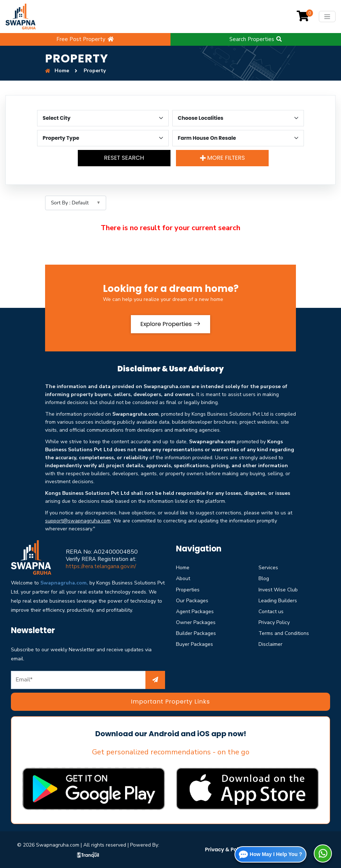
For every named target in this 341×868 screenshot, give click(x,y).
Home (183, 568)
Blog (264, 578)
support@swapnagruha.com (78, 521)
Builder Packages (196, 633)
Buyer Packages (194, 644)
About (183, 578)
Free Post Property (85, 39)
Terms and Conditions (284, 633)
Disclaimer (270, 644)
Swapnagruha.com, (64, 583)
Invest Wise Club (278, 590)
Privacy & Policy (226, 849)
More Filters (222, 158)
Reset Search (124, 158)
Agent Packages (195, 612)
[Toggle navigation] (327, 17)
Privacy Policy (274, 622)
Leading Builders (278, 601)
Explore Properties (170, 324)
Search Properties (256, 39)
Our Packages (192, 601)
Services (268, 568)
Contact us (271, 612)
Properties (188, 590)
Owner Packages (196, 622)
